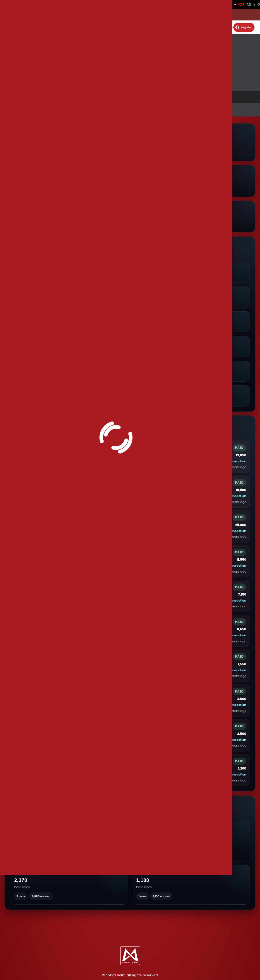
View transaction (233, 461)
